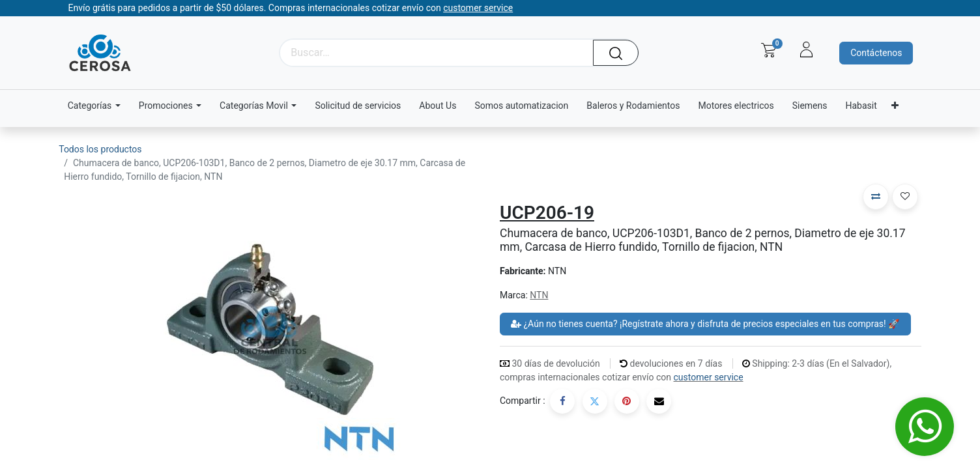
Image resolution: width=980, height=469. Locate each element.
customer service (709, 377)
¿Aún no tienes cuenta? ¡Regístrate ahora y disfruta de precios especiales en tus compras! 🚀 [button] (705, 324)
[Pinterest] (627, 401)
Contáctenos (876, 53)
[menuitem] (358, 106)
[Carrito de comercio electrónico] (769, 50)
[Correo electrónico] (659, 401)
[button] (876, 197)
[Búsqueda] (620, 53)
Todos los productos (100, 149)
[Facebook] (562, 401)
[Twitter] (595, 401)
